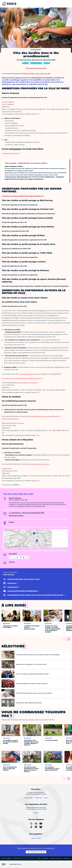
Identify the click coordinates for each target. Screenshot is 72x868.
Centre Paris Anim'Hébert (28, 383)
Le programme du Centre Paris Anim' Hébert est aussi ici (22, 378)
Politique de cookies (56, 858)
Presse (39, 858)
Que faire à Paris (15, 864)
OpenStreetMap (61, 548)
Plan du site (67, 858)
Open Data (45, 858)
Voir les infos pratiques (36, 68)
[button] (37, 541)
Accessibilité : (24, 858)
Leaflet (53, 548)
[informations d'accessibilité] (19, 557)
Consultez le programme (11, 153)
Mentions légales (6, 858)
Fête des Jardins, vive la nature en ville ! (37, 74)
